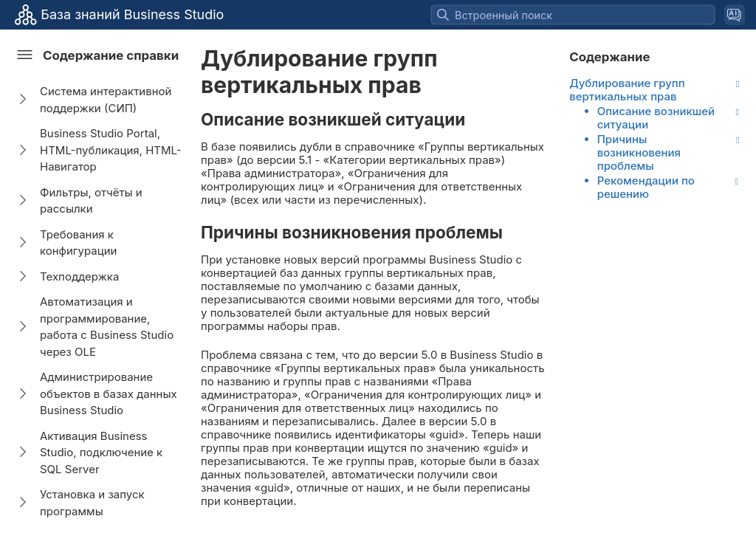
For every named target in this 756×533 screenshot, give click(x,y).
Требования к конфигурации (78, 243)
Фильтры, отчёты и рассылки (91, 201)
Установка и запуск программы (92, 503)
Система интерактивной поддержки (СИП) (106, 100)
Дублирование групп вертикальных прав (627, 90)
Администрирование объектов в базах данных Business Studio (109, 393)
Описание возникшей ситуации (656, 118)
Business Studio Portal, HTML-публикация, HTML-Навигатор (111, 150)
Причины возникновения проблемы (639, 153)
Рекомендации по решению (646, 188)
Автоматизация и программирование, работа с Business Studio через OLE (107, 327)
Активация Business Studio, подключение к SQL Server (101, 453)
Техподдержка (79, 276)
